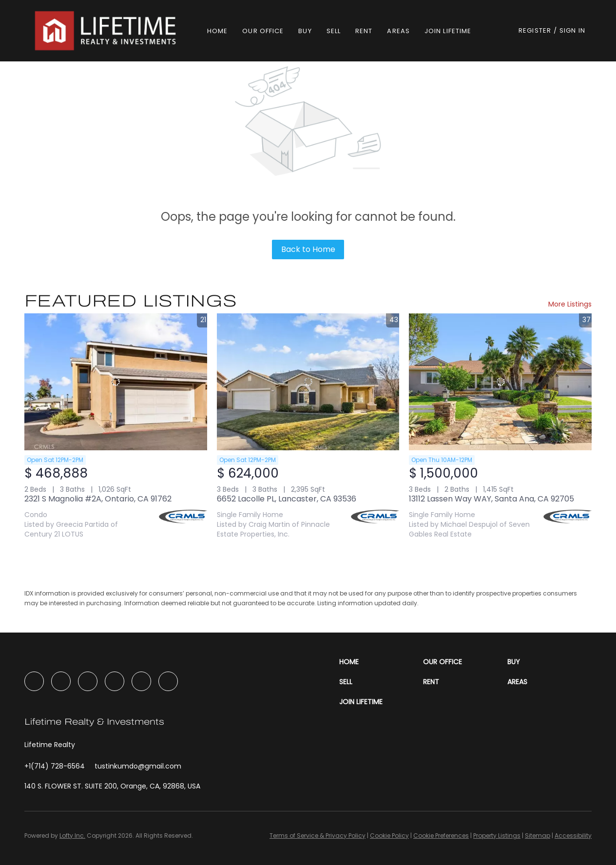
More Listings (570, 304)
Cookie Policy (389, 836)
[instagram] (88, 681)
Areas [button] (398, 31)
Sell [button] (334, 31)
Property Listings (497, 836)
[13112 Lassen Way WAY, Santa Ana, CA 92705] (500, 382)
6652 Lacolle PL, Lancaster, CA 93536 (287, 499)
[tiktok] (141, 681)
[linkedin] (61, 681)
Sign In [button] (572, 30)
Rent (364, 31)
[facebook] (34, 681)
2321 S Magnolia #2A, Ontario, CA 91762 (98, 499)
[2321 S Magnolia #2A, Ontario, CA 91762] (116, 382)
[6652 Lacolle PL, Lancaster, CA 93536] (308, 382)
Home (217, 31)
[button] (107, 31)
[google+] (168, 681)
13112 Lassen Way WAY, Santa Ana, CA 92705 (491, 499)
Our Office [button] (263, 31)
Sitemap (538, 836)
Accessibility (573, 836)
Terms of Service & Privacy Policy (318, 836)
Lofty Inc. (72, 836)
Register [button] (535, 30)
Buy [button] (305, 31)
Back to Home (308, 249)
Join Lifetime (448, 31)
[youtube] (115, 681)
